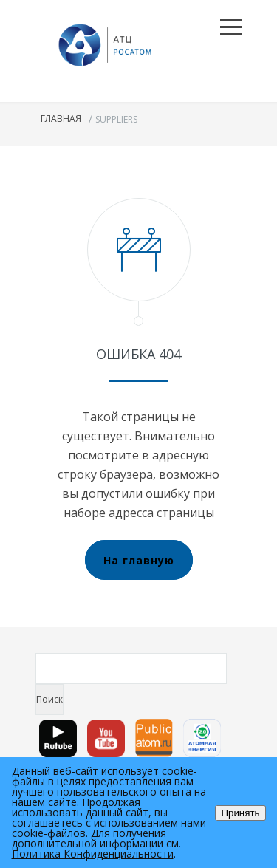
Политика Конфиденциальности (93, 854)
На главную (139, 560)
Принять (240, 813)
